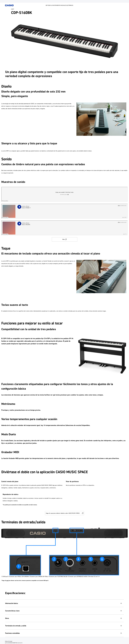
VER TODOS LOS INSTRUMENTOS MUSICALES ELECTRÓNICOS (59, 5)
